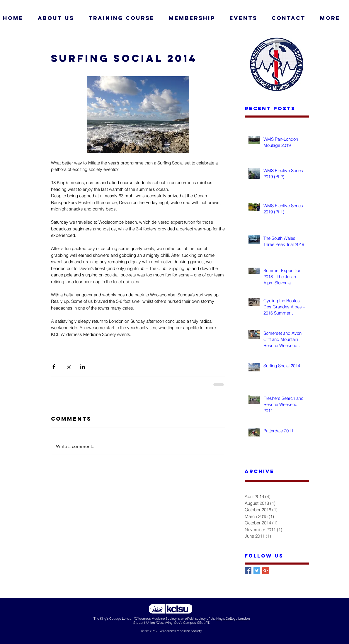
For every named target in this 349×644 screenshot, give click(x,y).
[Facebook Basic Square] (248, 571)
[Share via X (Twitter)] (68, 367)
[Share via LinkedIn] (82, 367)
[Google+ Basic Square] (266, 571)
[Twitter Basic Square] (257, 571)
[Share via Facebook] (54, 367)
